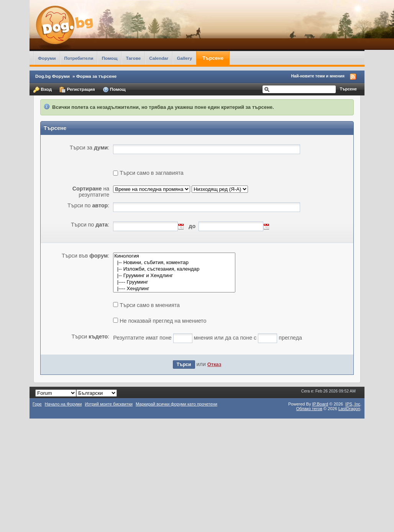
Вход (43, 90)
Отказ (214, 364)
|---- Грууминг (174, 282)
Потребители (79, 58)
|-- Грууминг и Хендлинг (174, 276)
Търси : (91, 337)
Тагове (133, 58)
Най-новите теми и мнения (318, 76)
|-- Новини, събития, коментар (174, 263)
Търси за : (90, 148)
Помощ (109, 58)
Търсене (213, 58)
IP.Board (320, 404)
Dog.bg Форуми (53, 76)
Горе (37, 404)
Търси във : (85, 256)
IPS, (353, 404)
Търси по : (88, 205)
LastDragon (349, 409)
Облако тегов (309, 409)
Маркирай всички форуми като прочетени (176, 404)
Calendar (159, 58)
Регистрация (77, 90)
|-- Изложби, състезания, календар (174, 269)
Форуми (47, 58)
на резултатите (91, 192)
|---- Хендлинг (174, 289)
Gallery (184, 58)
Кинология (174, 256)
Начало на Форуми (63, 404)
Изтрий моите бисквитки (109, 404)
